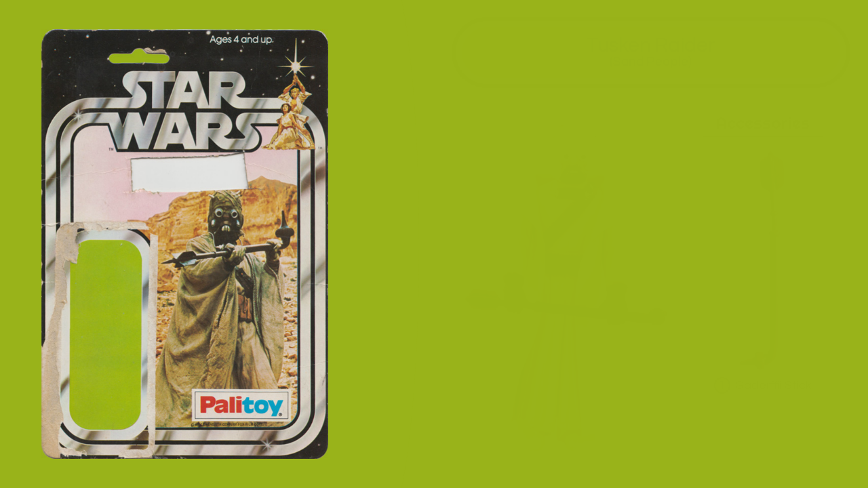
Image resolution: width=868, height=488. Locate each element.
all (840, 460)
